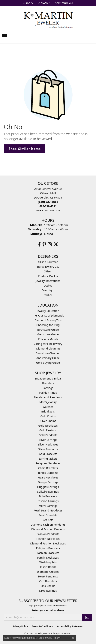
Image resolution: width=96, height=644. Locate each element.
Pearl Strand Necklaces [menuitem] (48, 510)
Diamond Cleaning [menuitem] (48, 348)
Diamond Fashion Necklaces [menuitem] (48, 543)
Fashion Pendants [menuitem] (48, 534)
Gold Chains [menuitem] (48, 416)
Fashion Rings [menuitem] (48, 393)
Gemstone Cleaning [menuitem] (48, 353)
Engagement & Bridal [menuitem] (48, 378)
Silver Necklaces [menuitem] (48, 444)
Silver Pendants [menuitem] (48, 449)
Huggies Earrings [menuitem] (48, 487)
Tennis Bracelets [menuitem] (48, 473)
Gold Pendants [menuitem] (48, 435)
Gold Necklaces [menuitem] (48, 426)
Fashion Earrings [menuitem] (48, 501)
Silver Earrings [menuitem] (48, 440)
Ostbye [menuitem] (48, 286)
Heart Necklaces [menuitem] (48, 477)
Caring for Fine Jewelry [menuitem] (48, 344)
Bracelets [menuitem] (48, 383)
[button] (29, 3)
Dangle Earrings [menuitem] (48, 482)
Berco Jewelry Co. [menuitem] (48, 267)
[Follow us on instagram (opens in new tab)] (50, 244)
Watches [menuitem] (48, 407)
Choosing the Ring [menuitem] (48, 325)
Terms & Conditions (43, 626)
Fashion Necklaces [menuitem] (48, 539)
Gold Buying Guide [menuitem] (48, 363)
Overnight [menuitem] (48, 290)
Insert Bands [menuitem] (48, 567)
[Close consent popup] (73, 638)
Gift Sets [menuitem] (48, 520)
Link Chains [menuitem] (48, 586)
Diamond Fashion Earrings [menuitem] (48, 529)
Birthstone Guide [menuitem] (48, 330)
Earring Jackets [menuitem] (48, 459)
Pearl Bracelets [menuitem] (48, 515)
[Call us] (48, 206)
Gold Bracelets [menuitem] (48, 454)
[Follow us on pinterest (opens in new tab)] (44, 244)
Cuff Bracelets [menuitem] (48, 581)
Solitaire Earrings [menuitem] (48, 492)
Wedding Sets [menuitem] (48, 562)
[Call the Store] (48, 202)
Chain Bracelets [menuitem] (48, 468)
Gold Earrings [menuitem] (48, 430)
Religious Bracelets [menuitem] (48, 548)
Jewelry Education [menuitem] (48, 311)
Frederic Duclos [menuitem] (48, 276)
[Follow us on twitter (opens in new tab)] (56, 244)
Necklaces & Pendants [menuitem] (48, 397)
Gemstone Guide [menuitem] (48, 334)
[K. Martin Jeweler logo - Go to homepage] (48, 19)
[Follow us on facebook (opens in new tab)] (39, 244)
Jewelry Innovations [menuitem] (48, 281)
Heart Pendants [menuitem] (48, 576)
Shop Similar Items (24, 149)
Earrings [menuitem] (48, 388)
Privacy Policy (20, 626)
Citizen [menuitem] (48, 271)
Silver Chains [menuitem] (48, 421)
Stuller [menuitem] (48, 295)
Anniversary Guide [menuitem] (48, 358)
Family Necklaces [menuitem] (48, 558)
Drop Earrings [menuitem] (48, 591)
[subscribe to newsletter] (87, 617)
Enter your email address (48, 610)
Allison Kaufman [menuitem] (48, 262)
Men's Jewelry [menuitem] (48, 402)
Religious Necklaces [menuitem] (48, 463)
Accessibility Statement (70, 626)
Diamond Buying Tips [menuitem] (48, 320)
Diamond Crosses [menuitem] (48, 572)
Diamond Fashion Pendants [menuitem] (48, 525)
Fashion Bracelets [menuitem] (48, 553)
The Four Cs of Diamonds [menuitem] (48, 315)
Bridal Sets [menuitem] (48, 411)
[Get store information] (48, 210)
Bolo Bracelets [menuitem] (48, 496)
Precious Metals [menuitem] (48, 339)
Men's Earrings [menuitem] (48, 506)
